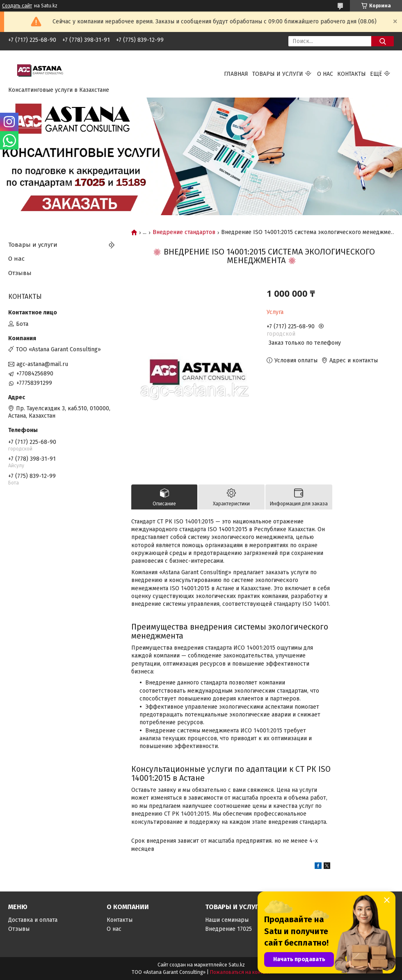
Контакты (352, 74)
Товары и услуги (278, 74)
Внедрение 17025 (228, 929)
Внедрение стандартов (184, 232)
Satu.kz (237, 965)
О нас (325, 74)
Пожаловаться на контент (240, 972)
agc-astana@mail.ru (42, 364)
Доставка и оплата (33, 920)
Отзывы (20, 273)
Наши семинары (227, 920)
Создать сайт (17, 6)
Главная (236, 74)
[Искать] (383, 41)
